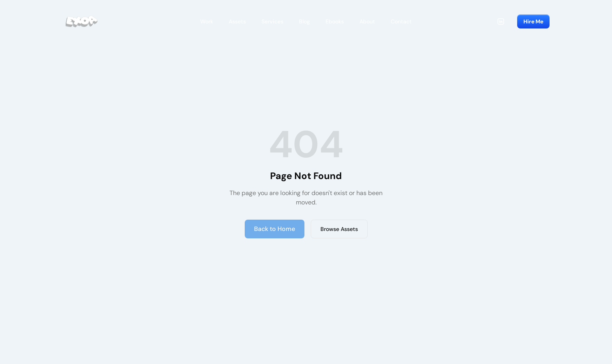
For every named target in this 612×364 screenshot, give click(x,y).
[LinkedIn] (501, 21)
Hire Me (533, 21)
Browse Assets (339, 229)
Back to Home (275, 229)
